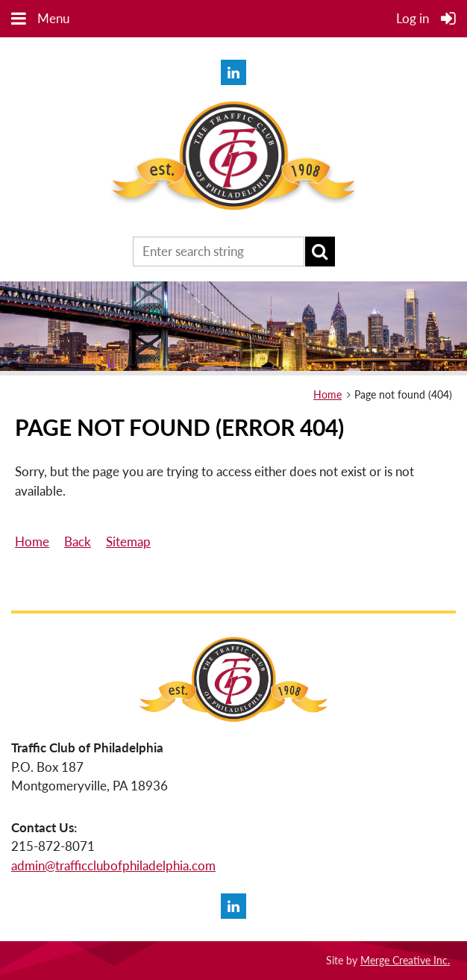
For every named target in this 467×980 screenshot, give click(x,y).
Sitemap (128, 542)
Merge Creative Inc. (405, 960)
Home (327, 394)
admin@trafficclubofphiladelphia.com (113, 865)
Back (78, 542)
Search (320, 252)
